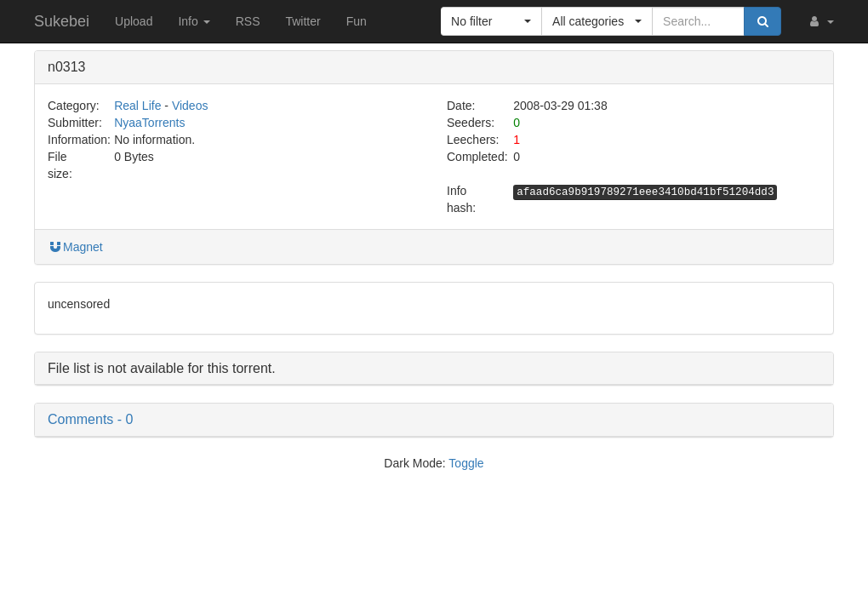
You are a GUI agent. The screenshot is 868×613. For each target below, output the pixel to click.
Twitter (303, 21)
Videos (190, 106)
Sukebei (62, 21)
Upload (134, 21)
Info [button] (194, 21)
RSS (248, 21)
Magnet (75, 247)
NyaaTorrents (149, 123)
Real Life (137, 106)
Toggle (466, 463)
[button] (820, 21)
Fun (357, 21)
